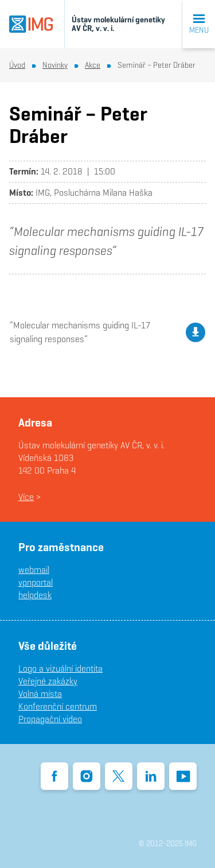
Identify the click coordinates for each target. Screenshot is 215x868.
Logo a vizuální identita (60, 669)
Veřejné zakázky (48, 681)
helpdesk (35, 595)
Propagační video (50, 719)
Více (26, 497)
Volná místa (40, 694)
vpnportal (36, 582)
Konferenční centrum (58, 706)
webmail (34, 570)
